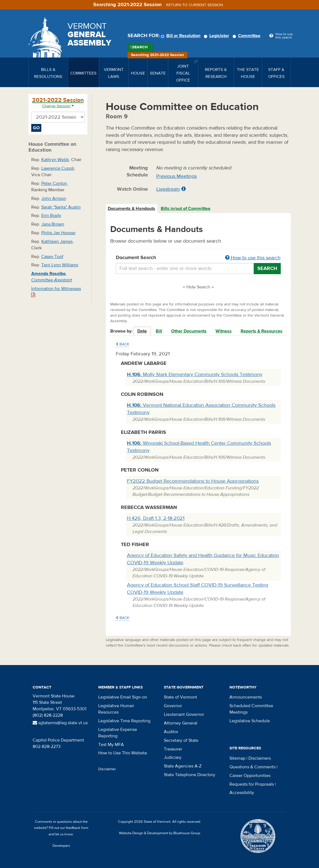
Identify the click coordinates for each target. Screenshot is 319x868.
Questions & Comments (252, 767)
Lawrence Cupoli (58, 168)
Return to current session (195, 5)
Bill (159, 331)
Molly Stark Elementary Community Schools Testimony (195, 375)
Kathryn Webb (55, 160)
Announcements (246, 697)
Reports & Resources (262, 331)
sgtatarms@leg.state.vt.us (60, 723)
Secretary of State (181, 740)
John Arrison (54, 199)
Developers (61, 846)
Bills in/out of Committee (186, 209)
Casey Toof (52, 257)
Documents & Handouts (131, 209)
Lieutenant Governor (184, 714)
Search (140, 47)
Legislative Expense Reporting (118, 733)
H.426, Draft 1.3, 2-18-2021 (156, 518)
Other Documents (189, 331)
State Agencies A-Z (183, 766)
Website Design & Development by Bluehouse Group (159, 833)
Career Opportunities (250, 776)
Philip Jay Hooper (58, 233)
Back (123, 344)
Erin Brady (51, 216)
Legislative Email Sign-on (123, 697)
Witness (224, 331)
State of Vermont (180, 697)
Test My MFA (111, 745)
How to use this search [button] (253, 258)
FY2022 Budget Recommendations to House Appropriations (193, 481)
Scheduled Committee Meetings (251, 709)
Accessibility (242, 793)
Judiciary (173, 757)
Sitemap (237, 758)
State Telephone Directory (190, 775)
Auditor (171, 732)
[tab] (132, 209)
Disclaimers (260, 758)
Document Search (198, 258)
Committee (247, 36)
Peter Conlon (54, 183)
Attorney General (181, 723)
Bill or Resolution (181, 36)
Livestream (168, 189)
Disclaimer (107, 769)
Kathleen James (57, 241)
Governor (173, 706)
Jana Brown (53, 224)
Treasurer (173, 749)
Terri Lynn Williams (60, 265)
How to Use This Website (123, 753)
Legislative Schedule (250, 721)
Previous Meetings (177, 176)
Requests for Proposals (252, 784)
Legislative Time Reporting (124, 721)
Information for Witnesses (56, 292)
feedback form (77, 828)
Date (142, 331)
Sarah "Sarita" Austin (61, 207)
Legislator (217, 36)
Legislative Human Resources (116, 709)
